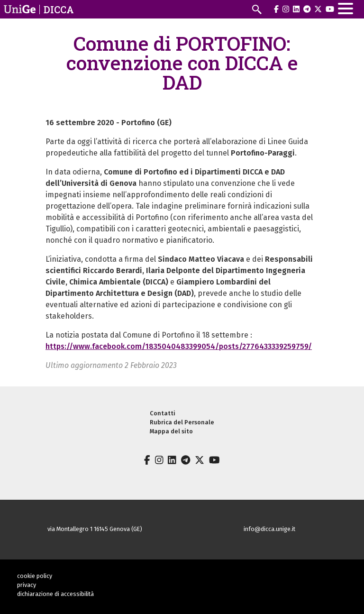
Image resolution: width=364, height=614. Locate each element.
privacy (27, 585)
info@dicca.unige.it (269, 529)
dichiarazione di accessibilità (55, 594)
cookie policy (35, 576)
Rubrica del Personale (182, 422)
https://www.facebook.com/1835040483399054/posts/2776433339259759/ (179, 346)
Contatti (163, 413)
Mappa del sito (171, 431)
